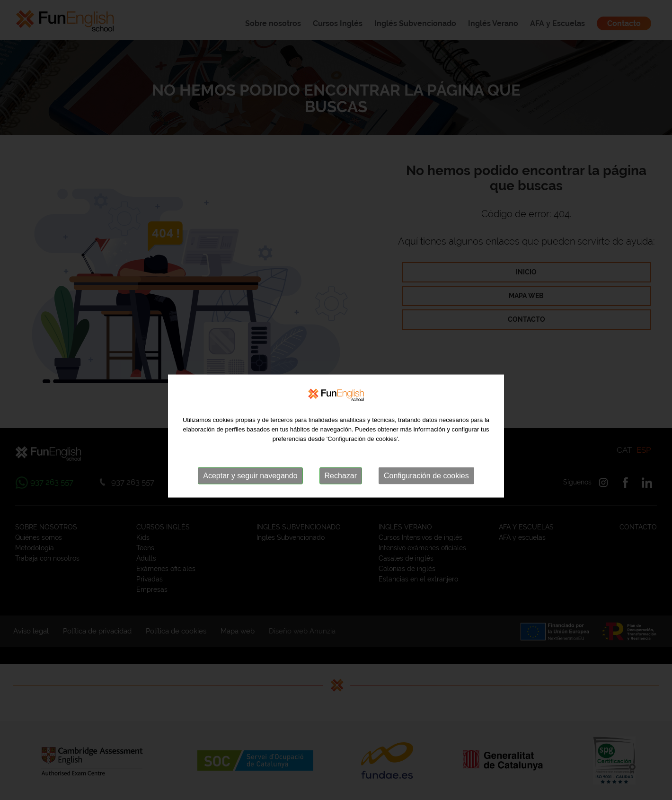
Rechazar (341, 487)
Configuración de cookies (426, 487)
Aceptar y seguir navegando (250, 487)
